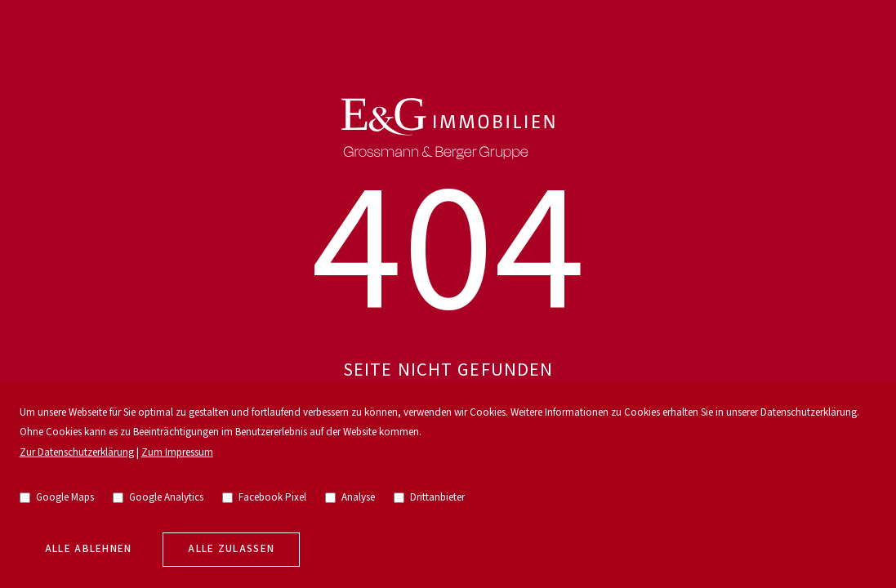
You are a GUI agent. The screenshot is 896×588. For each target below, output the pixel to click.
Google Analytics (158, 498)
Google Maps (57, 498)
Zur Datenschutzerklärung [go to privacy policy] (77, 453)
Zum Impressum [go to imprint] (177, 453)
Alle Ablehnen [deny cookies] (89, 549)
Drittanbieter (430, 498)
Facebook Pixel (265, 498)
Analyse (350, 498)
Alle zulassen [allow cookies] (231, 549)
